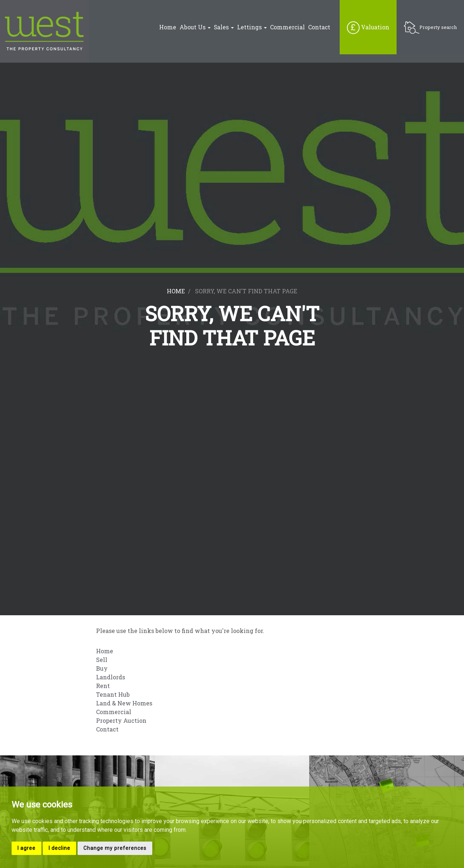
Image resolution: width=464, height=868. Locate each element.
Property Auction (121, 720)
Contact (319, 27)
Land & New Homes (124, 703)
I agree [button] (26, 848)
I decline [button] (59, 848)
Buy (102, 668)
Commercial (287, 27)
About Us (195, 27)
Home (168, 27)
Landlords (111, 677)
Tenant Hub (113, 694)
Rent (103, 686)
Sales (224, 27)
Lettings (252, 27)
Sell (102, 660)
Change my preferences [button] (115, 848)
